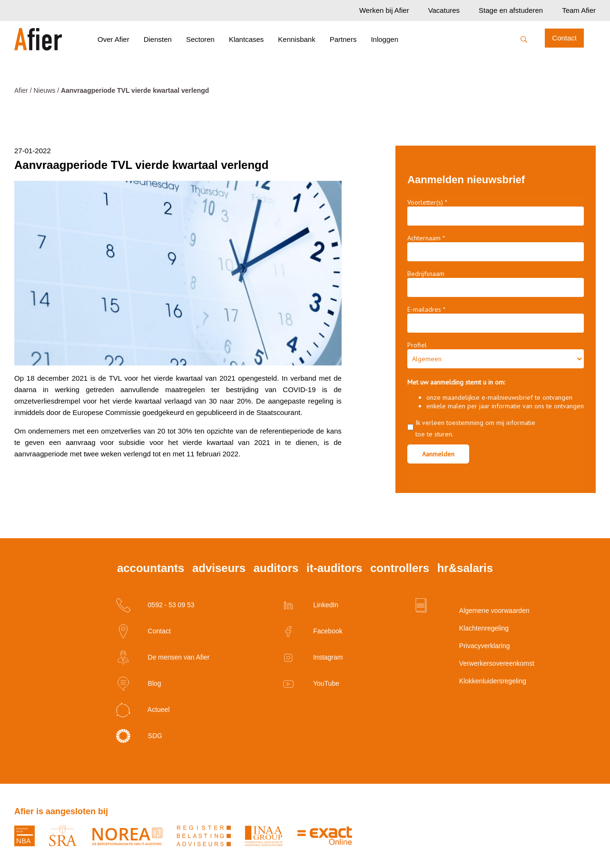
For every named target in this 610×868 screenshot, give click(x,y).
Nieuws (44, 90)
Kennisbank (296, 39)
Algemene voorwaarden (468, 611)
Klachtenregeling (468, 628)
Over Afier (113, 39)
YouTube (310, 684)
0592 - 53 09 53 (155, 605)
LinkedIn (310, 605)
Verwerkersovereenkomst (468, 663)
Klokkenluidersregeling (468, 681)
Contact (564, 38)
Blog (139, 684)
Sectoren (200, 39)
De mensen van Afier (163, 658)
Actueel (143, 710)
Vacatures (444, 10)
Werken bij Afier (384, 10)
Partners (343, 39)
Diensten (158, 39)
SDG (139, 736)
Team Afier (579, 10)
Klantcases (246, 39)
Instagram (312, 658)
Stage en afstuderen (511, 10)
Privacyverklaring (468, 646)
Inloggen (384, 39)
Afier (21, 90)
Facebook (312, 631)
